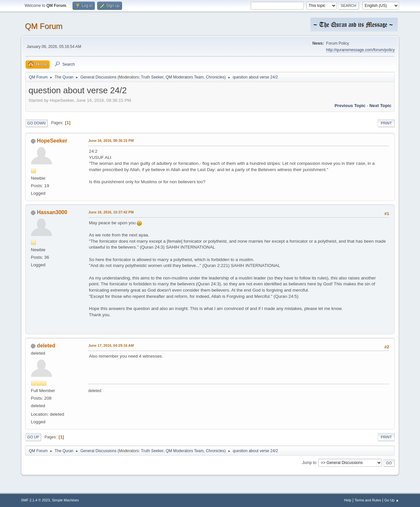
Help (348, 500)
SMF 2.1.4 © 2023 (35, 500)
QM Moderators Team (185, 77)
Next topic (380, 106)
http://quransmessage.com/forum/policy (360, 50)
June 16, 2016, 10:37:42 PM (111, 212)
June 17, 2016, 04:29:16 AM (111, 345)
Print (386, 123)
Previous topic (350, 106)
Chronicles (215, 77)
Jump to (309, 463)
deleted (46, 346)
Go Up (33, 437)
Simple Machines (65, 500)
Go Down (36, 123)
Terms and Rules (368, 500)
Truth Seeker (152, 77)
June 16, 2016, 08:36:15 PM (111, 141)
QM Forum (44, 26)
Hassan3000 (52, 212)
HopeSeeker (52, 141)
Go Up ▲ (392, 500)
